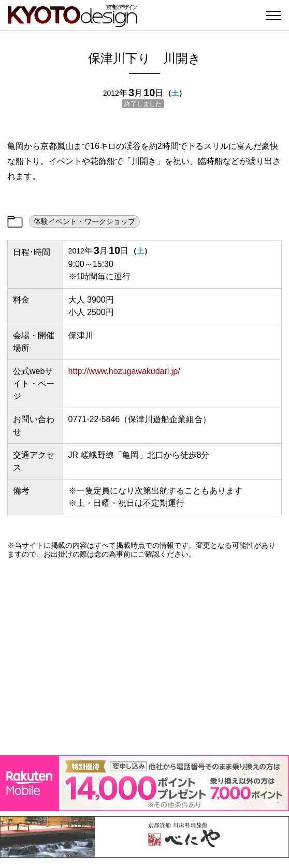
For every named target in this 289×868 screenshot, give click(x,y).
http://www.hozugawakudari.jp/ (124, 371)
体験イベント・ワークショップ (84, 221)
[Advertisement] (144, 657)
